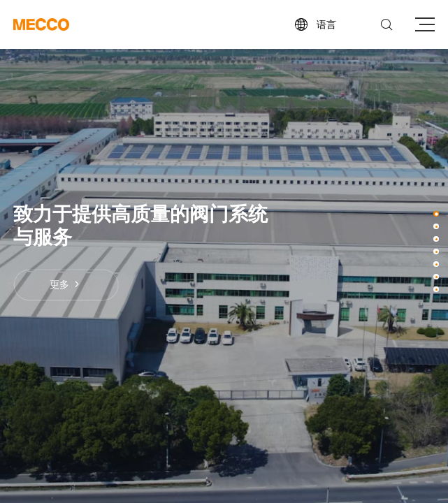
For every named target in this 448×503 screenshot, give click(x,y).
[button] (436, 214)
